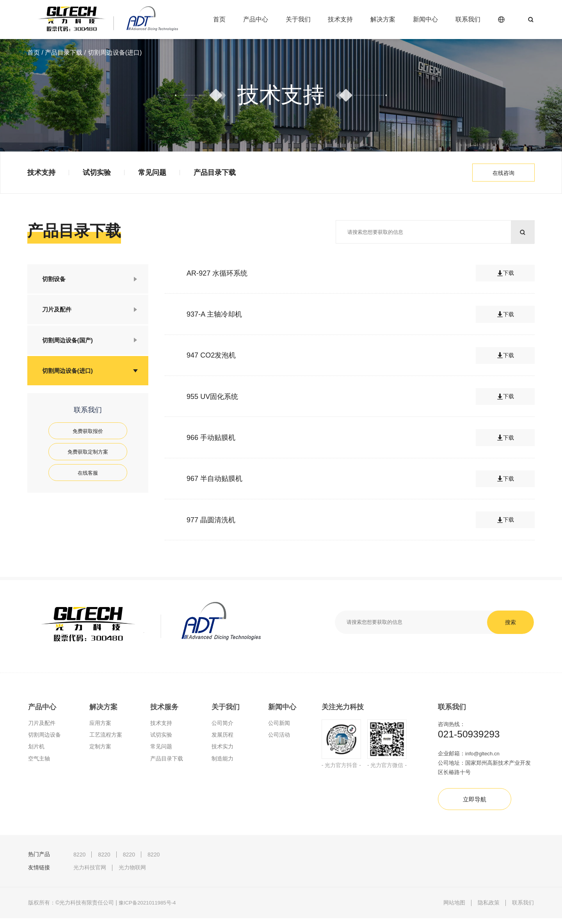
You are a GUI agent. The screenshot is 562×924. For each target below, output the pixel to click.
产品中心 (256, 19)
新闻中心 (425, 19)
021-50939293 (471, 737)
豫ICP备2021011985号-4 (149, 908)
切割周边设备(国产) (70, 344)
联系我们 (468, 19)
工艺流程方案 (106, 737)
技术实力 (222, 749)
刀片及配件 (59, 312)
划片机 (36, 749)
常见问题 (152, 173)
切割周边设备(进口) (70, 377)
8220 (79, 860)
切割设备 (55, 280)
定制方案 (100, 749)
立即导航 (477, 804)
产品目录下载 (64, 53)
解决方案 (383, 19)
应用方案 (100, 725)
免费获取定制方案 (88, 461)
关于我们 (298, 19)
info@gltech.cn (483, 757)
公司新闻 (279, 725)
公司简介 (222, 725)
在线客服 (88, 483)
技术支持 (340, 19)
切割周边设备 (44, 737)
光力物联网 (132, 873)
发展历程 (222, 737)
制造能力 (222, 760)
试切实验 (97, 173)
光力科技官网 (90, 873)
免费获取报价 (88, 439)
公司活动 (279, 737)
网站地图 (454, 908)
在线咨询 (503, 173)
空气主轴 (39, 760)
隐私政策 (489, 908)
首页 (219, 19)
